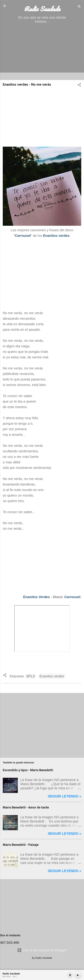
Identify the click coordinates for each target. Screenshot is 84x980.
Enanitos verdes (52, 676)
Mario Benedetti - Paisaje (21, 845)
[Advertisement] (42, 53)
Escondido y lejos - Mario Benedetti (28, 770)
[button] (79, 85)
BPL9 (31, 676)
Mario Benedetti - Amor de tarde (26, 807)
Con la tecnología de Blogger (42, 950)
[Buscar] (79, 7)
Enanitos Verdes (37, 597)
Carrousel (72, 597)
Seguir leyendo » (64, 796)
